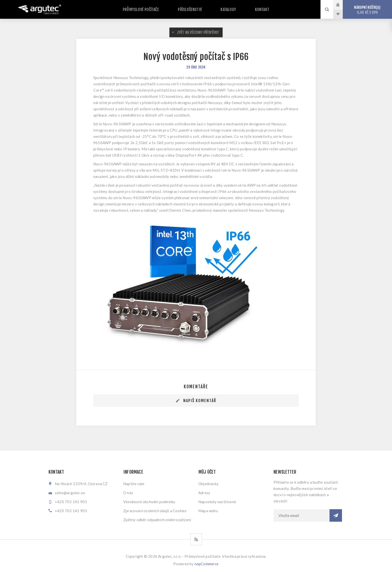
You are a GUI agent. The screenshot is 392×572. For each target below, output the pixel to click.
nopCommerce (207, 564)
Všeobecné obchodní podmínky (149, 502)
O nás (128, 493)
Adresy (204, 493)
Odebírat (336, 515)
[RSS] (196, 539)
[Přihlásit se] (301, 515)
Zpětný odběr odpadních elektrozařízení (157, 520)
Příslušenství (193, 10)
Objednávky (208, 484)
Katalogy (227, 10)
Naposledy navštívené (217, 502)
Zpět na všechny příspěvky (198, 32)
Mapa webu (208, 511)
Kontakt (255, 10)
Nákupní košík (367, 10)
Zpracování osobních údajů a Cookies (155, 511)
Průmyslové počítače (149, 10)
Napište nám (134, 484)
